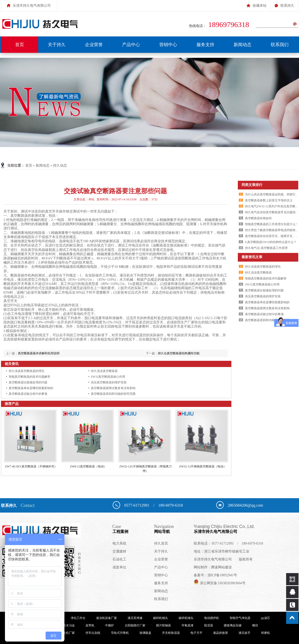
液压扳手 (245, 633)
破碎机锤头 (161, 618)
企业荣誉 (94, 45)
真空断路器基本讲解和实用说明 (39, 353)
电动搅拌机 (212, 618)
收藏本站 (257, 4)
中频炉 (109, 625)
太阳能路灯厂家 (135, 625)
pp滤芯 (266, 618)
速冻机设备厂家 (107, 618)
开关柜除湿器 (171, 633)
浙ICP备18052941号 (222, 575)
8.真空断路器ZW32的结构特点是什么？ (271, 242)
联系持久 (284, 4)
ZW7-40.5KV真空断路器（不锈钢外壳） (31, 466)
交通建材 (119, 551)
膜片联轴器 (163, 625)
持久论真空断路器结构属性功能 (179, 353)
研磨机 (266, 633)
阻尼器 (209, 625)
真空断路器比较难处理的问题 (28, 382)
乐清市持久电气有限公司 (244, 529)
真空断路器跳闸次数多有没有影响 (113, 388)
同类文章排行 (252, 185)
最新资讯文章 (252, 257)
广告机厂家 (67, 633)
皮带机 (90, 625)
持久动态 (60, 166)
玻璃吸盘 (145, 633)
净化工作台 (78, 618)
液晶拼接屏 (220, 633)
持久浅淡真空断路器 (104, 371)
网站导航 (174, 529)
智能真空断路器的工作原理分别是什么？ (272, 224)
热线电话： (220, 26)
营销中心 (168, 45)
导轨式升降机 (120, 633)
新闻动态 (243, 45)
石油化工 (119, 559)
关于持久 (57, 45)
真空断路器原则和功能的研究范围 (113, 394)
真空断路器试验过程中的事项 (28, 394)
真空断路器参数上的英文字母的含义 (269, 200)
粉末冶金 (69, 625)
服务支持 (205, 45)
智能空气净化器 (240, 618)
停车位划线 (93, 633)
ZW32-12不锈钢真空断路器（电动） (203, 466)
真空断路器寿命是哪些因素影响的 (31, 388)
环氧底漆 (188, 625)
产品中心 (131, 45)
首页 (20, 45)
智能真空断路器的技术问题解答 (29, 377)
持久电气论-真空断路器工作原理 (266, 248)
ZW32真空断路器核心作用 (108, 377)
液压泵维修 (135, 618)
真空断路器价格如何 (258, 218)
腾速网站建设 (221, 567)
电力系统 (119, 543)
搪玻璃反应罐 (233, 625)
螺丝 (255, 625)
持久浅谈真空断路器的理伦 (27, 371)
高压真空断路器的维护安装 (109, 382)
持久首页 (161, 543)
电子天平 (196, 633)
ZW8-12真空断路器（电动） (88, 466)
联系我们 (280, 45)
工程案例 (133, 529)
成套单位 (119, 567)
